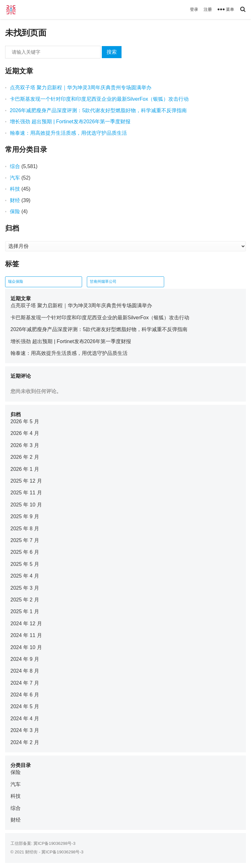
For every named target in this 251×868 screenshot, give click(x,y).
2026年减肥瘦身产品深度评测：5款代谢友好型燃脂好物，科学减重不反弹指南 (98, 110)
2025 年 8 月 (25, 529)
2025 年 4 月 (25, 576)
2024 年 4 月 (25, 719)
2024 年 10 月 (26, 647)
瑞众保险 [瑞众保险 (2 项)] (16, 281)
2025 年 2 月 (25, 600)
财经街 (31, 852)
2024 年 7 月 (25, 683)
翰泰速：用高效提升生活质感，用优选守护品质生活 (68, 133)
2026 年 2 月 (25, 457)
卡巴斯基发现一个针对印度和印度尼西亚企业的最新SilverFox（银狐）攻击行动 (99, 99)
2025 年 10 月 (26, 505)
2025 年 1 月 (25, 611)
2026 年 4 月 (25, 433)
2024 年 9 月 (25, 659)
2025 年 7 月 (25, 540)
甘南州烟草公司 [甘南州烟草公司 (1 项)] (103, 281)
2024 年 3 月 (25, 730)
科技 (15, 189)
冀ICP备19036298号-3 (54, 843)
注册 (208, 9)
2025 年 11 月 (26, 493)
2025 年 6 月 (25, 552)
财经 (15, 200)
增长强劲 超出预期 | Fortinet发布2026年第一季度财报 (70, 122)
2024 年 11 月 (26, 635)
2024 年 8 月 (25, 671)
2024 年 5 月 (25, 706)
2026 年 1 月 (25, 469)
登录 (194, 9)
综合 (15, 166)
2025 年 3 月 (25, 588)
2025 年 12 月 (26, 481)
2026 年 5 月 (25, 421)
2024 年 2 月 (25, 742)
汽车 (15, 178)
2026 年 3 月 (25, 445)
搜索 (112, 52)
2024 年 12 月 (26, 624)
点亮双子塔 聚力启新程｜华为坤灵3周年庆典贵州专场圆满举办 (81, 88)
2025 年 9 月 (25, 516)
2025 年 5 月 (25, 564)
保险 (15, 211)
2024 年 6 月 (25, 695)
